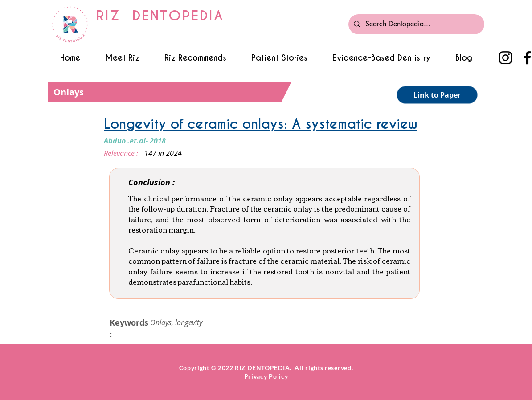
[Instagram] (505, 58)
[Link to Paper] (437, 95)
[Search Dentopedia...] (415, 24)
